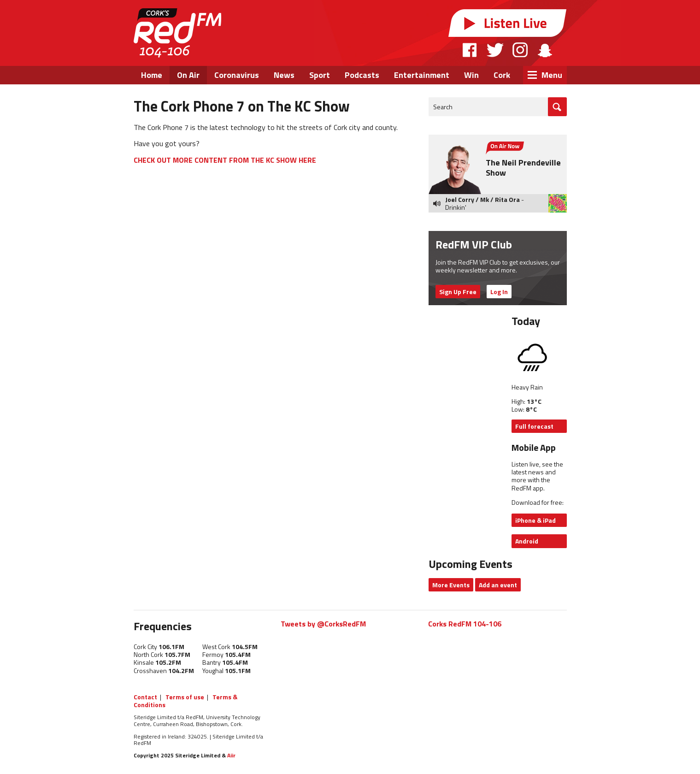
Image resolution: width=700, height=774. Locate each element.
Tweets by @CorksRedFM (323, 624)
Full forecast (534, 426)
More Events (451, 585)
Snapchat (544, 50)
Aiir (231, 755)
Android (527, 541)
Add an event (498, 585)
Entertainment (422, 75)
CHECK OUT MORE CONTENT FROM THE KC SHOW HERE (225, 160)
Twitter (495, 50)
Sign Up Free (458, 292)
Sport (320, 75)
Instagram (520, 50)
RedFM (177, 33)
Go (557, 107)
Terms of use (185, 697)
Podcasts (362, 75)
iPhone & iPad (535, 520)
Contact (145, 697)
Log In (499, 292)
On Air (188, 75)
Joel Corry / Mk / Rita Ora (482, 199)
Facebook (470, 50)
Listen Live (507, 23)
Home (152, 75)
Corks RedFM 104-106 (465, 624)
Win (471, 75)
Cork (502, 75)
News (284, 75)
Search (443, 107)
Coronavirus (237, 75)
